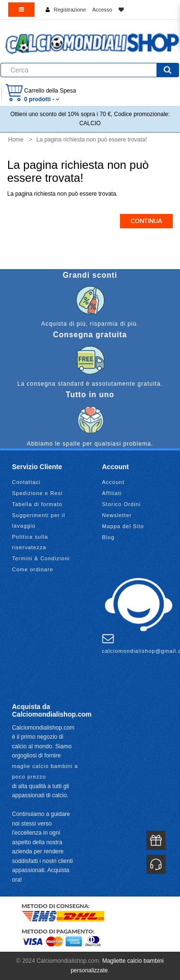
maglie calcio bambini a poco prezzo (45, 771)
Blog (108, 537)
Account (114, 482)
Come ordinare (33, 569)
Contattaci (26, 482)
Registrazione (70, 10)
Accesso (102, 10)
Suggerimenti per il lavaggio (39, 520)
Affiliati (112, 493)
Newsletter (117, 515)
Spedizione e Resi (37, 493)
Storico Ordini (122, 504)
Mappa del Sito (123, 526)
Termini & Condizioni (41, 558)
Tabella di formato (37, 504)
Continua (146, 221)
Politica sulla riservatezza (30, 542)
